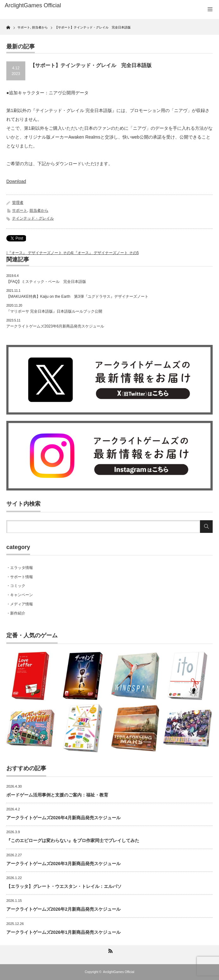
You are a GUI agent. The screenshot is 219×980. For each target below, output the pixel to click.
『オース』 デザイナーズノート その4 (40, 253)
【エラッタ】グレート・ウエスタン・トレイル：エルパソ (64, 886)
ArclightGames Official (119, 972)
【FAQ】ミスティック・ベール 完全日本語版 (46, 282)
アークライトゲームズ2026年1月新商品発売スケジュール (63, 932)
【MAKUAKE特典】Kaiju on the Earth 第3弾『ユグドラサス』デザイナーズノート (77, 296)
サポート (20, 210)
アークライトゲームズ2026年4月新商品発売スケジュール (63, 818)
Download (16, 181)
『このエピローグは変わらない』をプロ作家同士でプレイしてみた (73, 840)
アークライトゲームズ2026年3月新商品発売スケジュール (63, 864)
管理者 (18, 203)
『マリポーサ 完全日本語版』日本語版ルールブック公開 (54, 311)
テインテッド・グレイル (33, 218)
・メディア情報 (20, 604)
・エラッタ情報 (20, 568)
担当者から (39, 210)
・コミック (16, 586)
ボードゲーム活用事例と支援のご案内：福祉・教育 (57, 795)
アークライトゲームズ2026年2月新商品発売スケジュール (63, 909)
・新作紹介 (16, 613)
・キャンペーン (20, 595)
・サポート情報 (20, 577)
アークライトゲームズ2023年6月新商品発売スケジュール (55, 326)
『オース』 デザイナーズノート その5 (106, 253)
